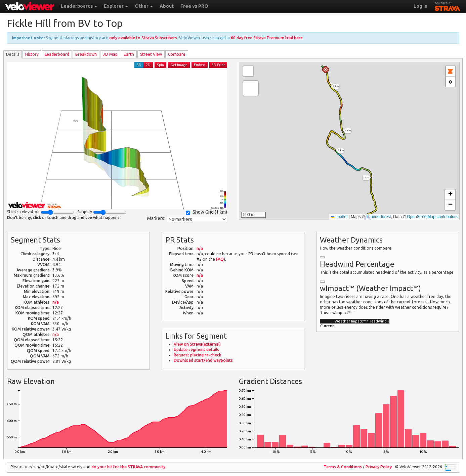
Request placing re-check (197, 355)
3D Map (110, 54)
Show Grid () (206, 212)
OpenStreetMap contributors (432, 217)
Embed (200, 65)
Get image (179, 65)
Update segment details (196, 350)
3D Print (218, 65)
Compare (177, 54)
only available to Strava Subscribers (143, 38)
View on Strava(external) (197, 344)
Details (13, 54)
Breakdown (86, 54)
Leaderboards (79, 6)
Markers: (156, 218)
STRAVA (448, 6)
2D (148, 65)
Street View (151, 54)
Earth (129, 54)
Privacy (379, 467)
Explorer (116, 6)
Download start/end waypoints (203, 360)
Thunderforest (378, 217)
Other (144, 6)
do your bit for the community (128, 467)
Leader (57, 54)
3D (139, 65)
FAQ (220, 259)
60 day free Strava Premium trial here (267, 38)
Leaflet (339, 217)
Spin (160, 65)
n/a (56, 302)
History (32, 54)
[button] (326, 70)
